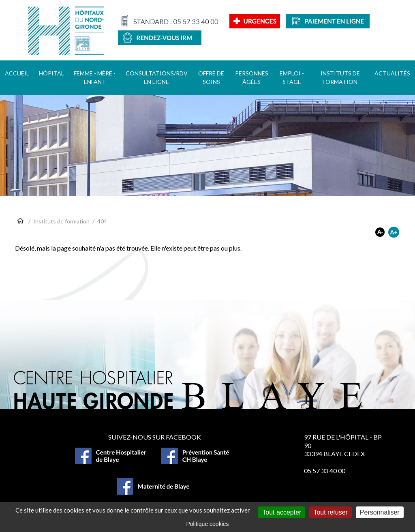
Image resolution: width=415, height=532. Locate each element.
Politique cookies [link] (207, 524)
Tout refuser (330, 512)
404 (102, 221)
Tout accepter (282, 512)
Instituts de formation (61, 221)
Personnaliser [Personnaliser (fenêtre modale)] (380, 512)
